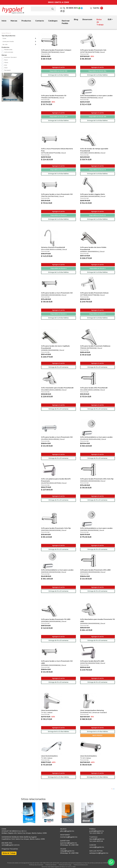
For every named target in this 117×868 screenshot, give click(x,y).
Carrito (96, 8)
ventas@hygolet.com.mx (11, 845)
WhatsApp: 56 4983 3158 (69, 845)
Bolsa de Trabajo (100, 22)
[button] (22, 813)
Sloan (6, 68)
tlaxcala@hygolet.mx (97, 839)
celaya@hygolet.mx (67, 851)
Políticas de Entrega (65, 865)
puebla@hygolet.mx (97, 831)
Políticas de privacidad (36, 865)
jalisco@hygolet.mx (67, 831)
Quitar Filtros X (6, 33)
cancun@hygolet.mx (97, 847)
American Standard (10, 57)
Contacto (40, 21)
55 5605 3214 (70, 8)
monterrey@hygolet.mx (69, 837)
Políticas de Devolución (81, 865)
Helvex (6, 62)
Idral (6, 65)
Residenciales (8, 49)
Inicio (4, 21)
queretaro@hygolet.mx (69, 843)
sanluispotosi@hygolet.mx (99, 853)
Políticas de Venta (51, 865)
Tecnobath (7, 70)
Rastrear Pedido (66, 22)
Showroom (87, 19)
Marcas (14, 21)
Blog (76, 19)
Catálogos (53, 21)
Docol (6, 60)
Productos (26, 21)
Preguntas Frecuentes (10, 849)
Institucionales (9, 52)
